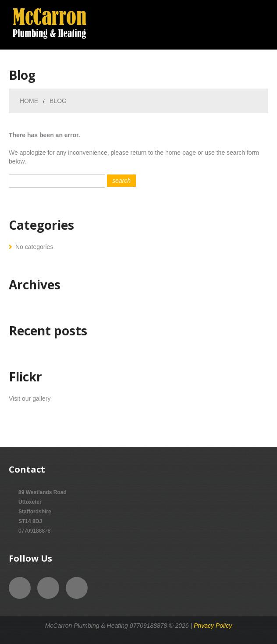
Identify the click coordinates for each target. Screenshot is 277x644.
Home (29, 101)
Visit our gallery (30, 398)
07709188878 (34, 531)
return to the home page (163, 153)
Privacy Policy (213, 626)
